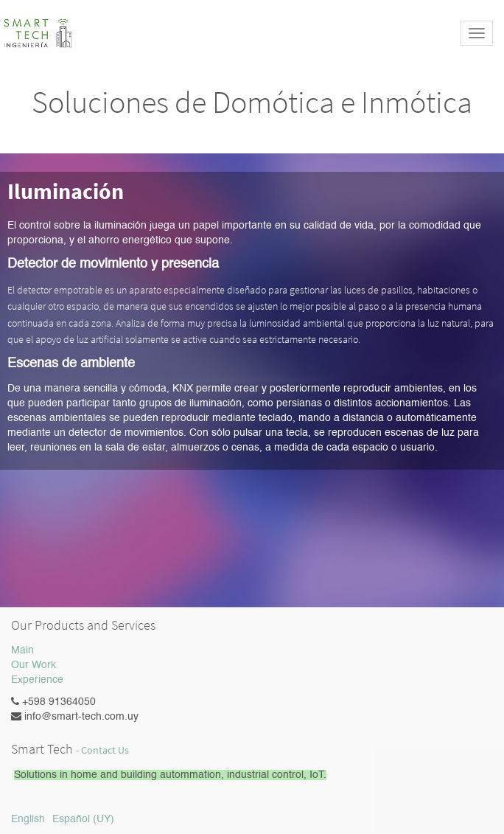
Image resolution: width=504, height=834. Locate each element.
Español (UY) (83, 819)
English (28, 819)
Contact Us (105, 750)
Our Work (34, 665)
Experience (37, 680)
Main (22, 650)
